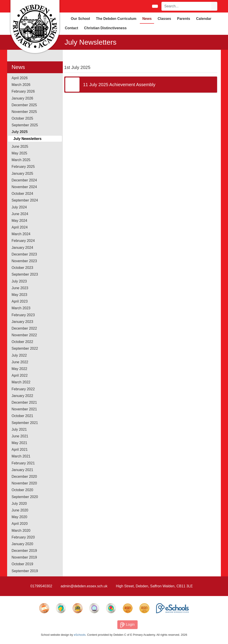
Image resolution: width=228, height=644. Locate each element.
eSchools (80, 635)
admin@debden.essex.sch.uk (84, 586)
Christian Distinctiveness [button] (105, 28)
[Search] (187, 6)
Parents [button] (184, 19)
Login (127, 625)
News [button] (147, 19)
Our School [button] (80, 19)
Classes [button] (164, 19)
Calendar (204, 19)
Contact (71, 28)
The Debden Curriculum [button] (116, 19)
